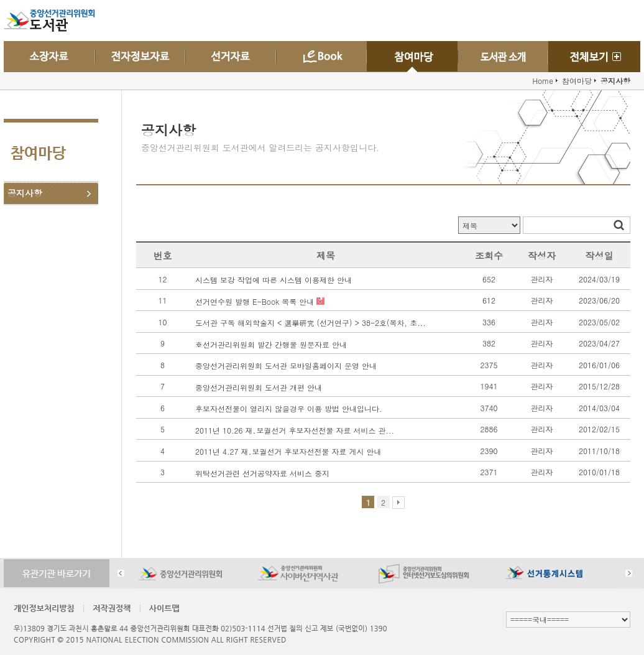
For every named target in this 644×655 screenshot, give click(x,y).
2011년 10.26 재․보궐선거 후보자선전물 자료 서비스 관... (295, 430)
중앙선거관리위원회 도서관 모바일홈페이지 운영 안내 (286, 365)
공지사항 (25, 193)
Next (629, 573)
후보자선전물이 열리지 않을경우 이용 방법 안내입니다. (289, 408)
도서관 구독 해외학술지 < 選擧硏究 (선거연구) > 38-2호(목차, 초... (310, 323)
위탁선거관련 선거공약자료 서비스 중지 (262, 472)
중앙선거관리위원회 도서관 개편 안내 (259, 387)
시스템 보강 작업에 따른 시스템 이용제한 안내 (274, 280)
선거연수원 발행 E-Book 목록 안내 (256, 301)
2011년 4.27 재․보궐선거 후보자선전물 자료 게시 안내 (288, 451)
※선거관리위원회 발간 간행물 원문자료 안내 (271, 344)
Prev (121, 573)
